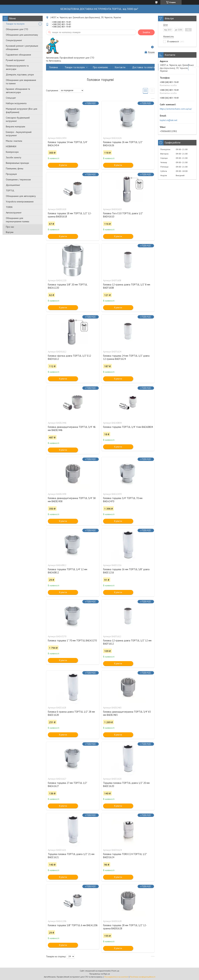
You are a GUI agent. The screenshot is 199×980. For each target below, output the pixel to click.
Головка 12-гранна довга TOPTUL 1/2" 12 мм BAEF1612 (127, 642)
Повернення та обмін (173, 67)
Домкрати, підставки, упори (20, 75)
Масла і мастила (14, 141)
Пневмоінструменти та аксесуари (17, 67)
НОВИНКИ (11, 146)
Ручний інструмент (15, 60)
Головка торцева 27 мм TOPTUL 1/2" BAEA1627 (67, 784)
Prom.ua (115, 971)
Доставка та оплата (144, 67)
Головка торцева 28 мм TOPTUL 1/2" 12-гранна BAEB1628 (125, 927)
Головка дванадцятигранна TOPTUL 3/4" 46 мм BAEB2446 (72, 428)
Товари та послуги (15, 24)
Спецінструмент (14, 40)
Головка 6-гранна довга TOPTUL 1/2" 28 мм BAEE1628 (71, 713)
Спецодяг (11, 98)
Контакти (120, 67)
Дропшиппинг (13, 185)
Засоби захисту (14, 157)
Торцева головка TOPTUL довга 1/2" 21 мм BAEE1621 (71, 856)
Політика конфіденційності (143, 977)
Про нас (10, 227)
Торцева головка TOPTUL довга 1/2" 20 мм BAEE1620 (126, 784)
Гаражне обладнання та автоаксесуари (18, 91)
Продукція (11, 174)
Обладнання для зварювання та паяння (21, 82)
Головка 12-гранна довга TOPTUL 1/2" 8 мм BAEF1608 (127, 286)
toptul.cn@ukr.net (169, 120)
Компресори (12, 152)
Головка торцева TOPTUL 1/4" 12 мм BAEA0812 (68, 571)
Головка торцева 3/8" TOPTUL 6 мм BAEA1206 (73, 925)
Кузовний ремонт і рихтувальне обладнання (22, 47)
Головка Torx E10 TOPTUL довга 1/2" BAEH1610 (123, 215)
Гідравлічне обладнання (18, 55)
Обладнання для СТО (17, 29)
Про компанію (100, 67)
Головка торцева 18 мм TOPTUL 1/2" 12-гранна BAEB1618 (70, 215)
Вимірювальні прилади (17, 163)
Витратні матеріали (15, 127)
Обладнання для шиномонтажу (22, 35)
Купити (63, 165)
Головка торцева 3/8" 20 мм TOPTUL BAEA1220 (68, 286)
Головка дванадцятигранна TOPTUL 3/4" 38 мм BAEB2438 (72, 500)
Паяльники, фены (15, 168)
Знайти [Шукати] (146, 32)
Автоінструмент (14, 213)
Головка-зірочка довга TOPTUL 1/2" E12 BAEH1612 (69, 357)
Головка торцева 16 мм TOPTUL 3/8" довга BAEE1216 (126, 571)
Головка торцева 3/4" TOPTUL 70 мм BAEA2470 (123, 500)
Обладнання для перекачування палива (17, 220)
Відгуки (10, 232)
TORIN (9, 207)
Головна (54, 67)
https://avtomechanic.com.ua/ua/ (176, 109)
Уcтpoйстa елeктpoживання (20, 202)
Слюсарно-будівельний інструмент (18, 119)
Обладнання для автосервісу (21, 196)
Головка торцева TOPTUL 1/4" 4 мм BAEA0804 (128, 427)
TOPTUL (10, 191)
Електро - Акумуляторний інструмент (19, 134)
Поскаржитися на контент (116, 977)
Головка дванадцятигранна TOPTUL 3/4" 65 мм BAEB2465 (127, 713)
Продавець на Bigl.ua (100, 974)
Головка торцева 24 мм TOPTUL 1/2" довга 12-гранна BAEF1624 (126, 357)
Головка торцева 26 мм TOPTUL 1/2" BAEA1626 (123, 144)
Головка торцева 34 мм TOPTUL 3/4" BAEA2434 (68, 144)
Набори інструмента (16, 103)
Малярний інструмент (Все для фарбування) (22, 110)
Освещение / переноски (18, 179)
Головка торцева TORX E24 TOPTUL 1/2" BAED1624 (125, 856)
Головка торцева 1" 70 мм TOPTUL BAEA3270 (72, 640)
